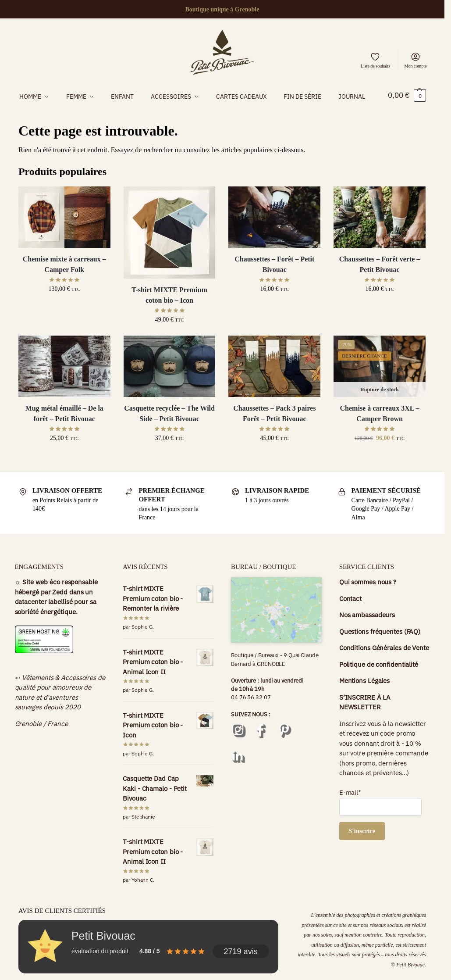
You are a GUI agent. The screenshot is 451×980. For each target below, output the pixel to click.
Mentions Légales (364, 697)
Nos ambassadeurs (367, 631)
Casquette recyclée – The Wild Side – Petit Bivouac (169, 430)
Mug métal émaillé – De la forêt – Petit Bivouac (64, 430)
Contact (350, 615)
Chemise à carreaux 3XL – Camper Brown (380, 430)
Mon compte (416, 60)
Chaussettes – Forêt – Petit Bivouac (274, 281)
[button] (407, 104)
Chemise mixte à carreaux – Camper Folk (64, 281)
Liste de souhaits (375, 60)
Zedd (60, 608)
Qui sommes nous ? (368, 598)
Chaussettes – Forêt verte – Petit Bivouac (380, 281)
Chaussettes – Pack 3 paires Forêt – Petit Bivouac (274, 430)
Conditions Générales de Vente (384, 664)
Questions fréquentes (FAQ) (380, 648)
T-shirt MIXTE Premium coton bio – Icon (169, 311)
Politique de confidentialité (380, 681)
